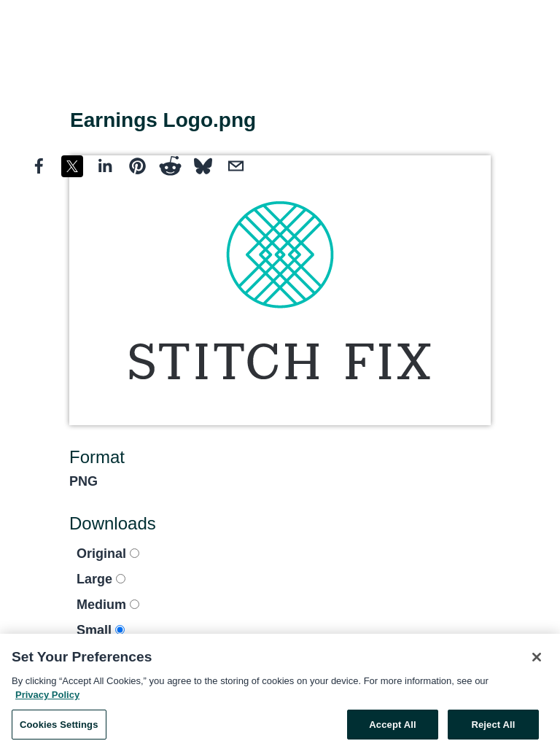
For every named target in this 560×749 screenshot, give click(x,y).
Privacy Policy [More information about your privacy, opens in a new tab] (47, 698)
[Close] (537, 660)
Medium (108, 605)
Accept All (392, 727)
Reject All (493, 727)
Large (101, 579)
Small (101, 630)
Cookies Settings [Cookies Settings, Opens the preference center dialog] (59, 727)
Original (108, 554)
